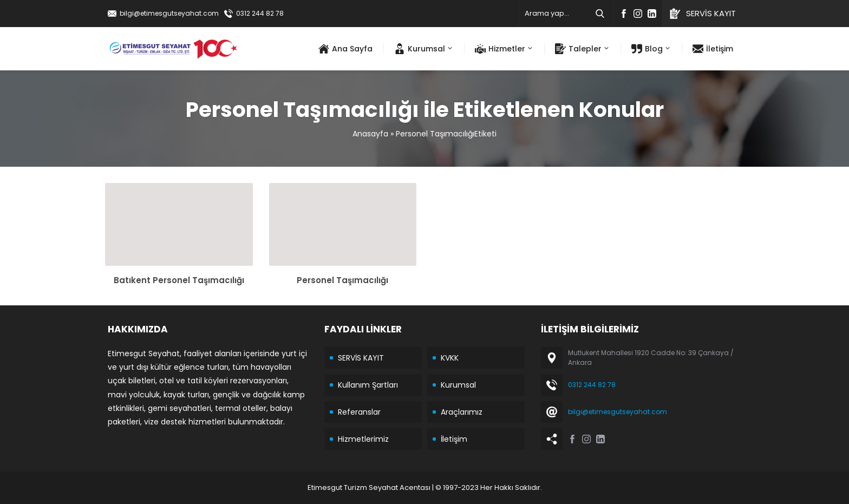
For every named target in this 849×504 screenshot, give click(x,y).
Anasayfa (370, 134)
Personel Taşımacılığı (342, 280)
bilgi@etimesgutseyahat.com (169, 13)
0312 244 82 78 (260, 13)
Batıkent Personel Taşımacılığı (179, 280)
